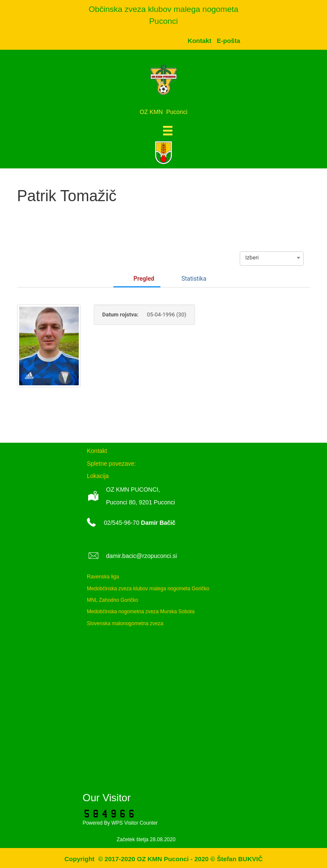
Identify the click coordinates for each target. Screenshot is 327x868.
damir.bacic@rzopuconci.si (142, 556)
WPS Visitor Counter (134, 823)
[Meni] (168, 131)
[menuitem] (228, 41)
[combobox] (272, 258)
